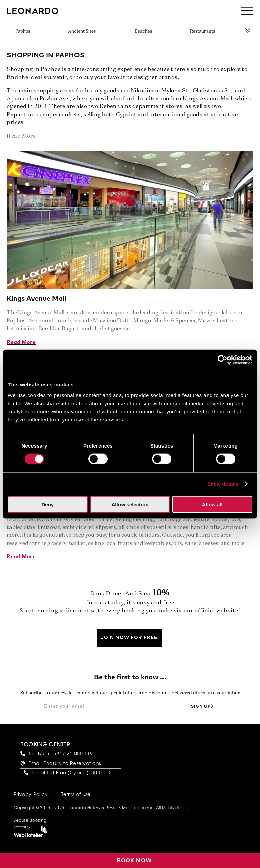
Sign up (201, 707)
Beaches (143, 32)
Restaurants (202, 32)
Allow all (212, 504)
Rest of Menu (248, 30)
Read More (21, 342)
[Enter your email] (116, 706)
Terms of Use (76, 795)
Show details (223, 484)
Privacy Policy (31, 795)
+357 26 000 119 (73, 754)
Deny (48, 504)
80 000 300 (104, 773)
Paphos (23, 32)
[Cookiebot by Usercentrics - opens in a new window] (223, 360)
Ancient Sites (82, 32)
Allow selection (130, 504)
